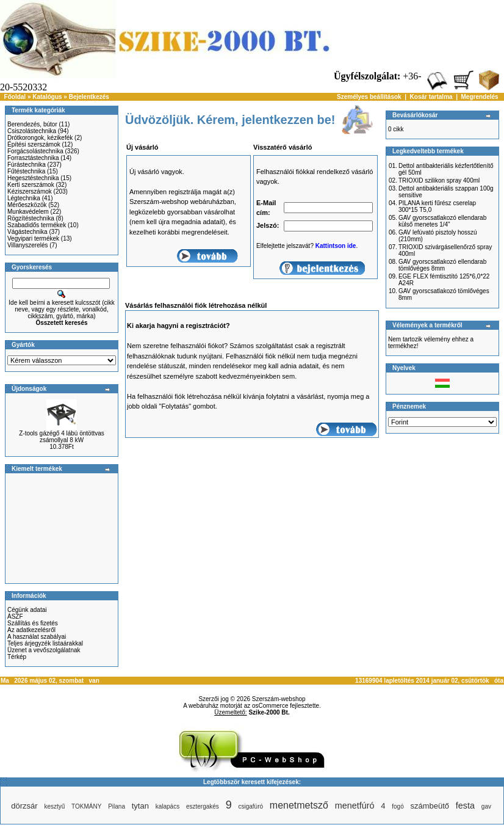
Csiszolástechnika (32, 131)
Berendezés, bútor (32, 124)
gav (486, 806)
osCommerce (270, 706)
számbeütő (430, 806)
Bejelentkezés (89, 97)
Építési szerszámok (34, 144)
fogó (398, 806)
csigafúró (250, 806)
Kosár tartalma (431, 97)
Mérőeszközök (27, 205)
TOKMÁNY (86, 806)
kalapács (167, 806)
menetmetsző (299, 805)
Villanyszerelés (28, 245)
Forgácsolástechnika (35, 151)
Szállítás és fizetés (33, 623)
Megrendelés (480, 97)
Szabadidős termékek (37, 225)
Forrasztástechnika (33, 158)
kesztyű (54, 806)
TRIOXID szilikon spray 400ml (439, 180)
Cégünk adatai (27, 610)
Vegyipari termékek (33, 238)
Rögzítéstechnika (31, 218)
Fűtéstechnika (26, 171)
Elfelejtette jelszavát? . (307, 246)
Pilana (117, 806)
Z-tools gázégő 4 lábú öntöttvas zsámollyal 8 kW (62, 437)
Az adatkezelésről (31, 630)
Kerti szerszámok (31, 185)
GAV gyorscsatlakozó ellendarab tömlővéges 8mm (442, 265)
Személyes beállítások (369, 97)
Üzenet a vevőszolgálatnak (44, 650)
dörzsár (24, 806)
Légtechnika (24, 198)
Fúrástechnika (27, 165)
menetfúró (355, 806)
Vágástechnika (27, 232)
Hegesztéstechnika (33, 178)
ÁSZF (15, 617)
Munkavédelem (28, 212)
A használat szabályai (37, 637)
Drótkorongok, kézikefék (40, 138)
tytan (140, 806)
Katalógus (47, 97)
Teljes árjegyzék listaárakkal (45, 643)
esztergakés (203, 806)
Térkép (17, 657)
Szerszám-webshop (279, 699)
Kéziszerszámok (30, 191)
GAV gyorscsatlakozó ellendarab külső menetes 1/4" (442, 221)
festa (465, 806)
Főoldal (15, 97)
